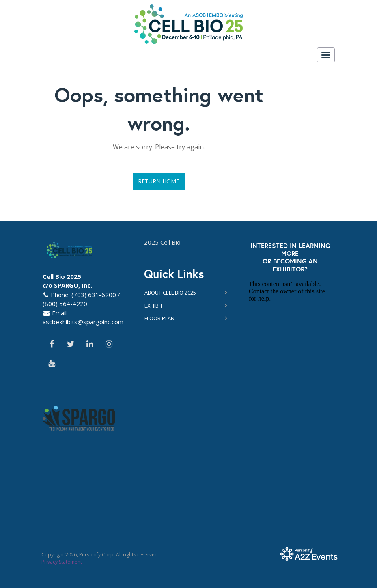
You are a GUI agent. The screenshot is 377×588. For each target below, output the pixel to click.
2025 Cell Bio (162, 242)
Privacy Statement (62, 562)
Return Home (159, 181)
